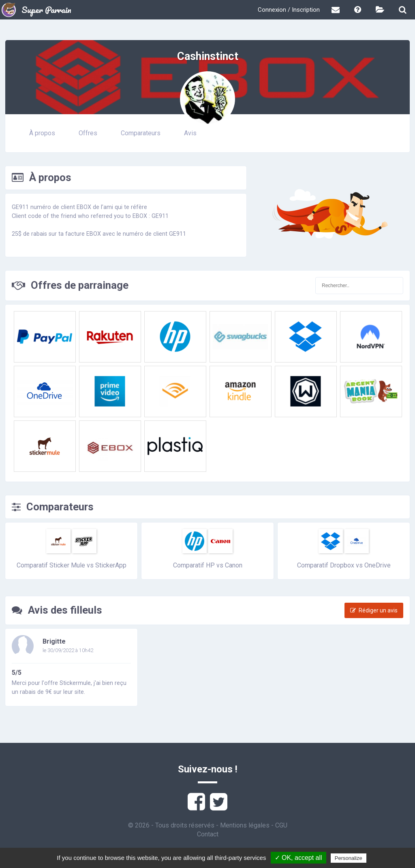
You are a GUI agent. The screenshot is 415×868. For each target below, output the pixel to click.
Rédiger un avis (374, 610)
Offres (88, 133)
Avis (190, 133)
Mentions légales (245, 825)
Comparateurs (141, 133)
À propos (42, 133)
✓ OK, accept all (298, 858)
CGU (281, 825)
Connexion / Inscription (289, 10)
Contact (208, 834)
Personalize (349, 858)
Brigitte (54, 641)
